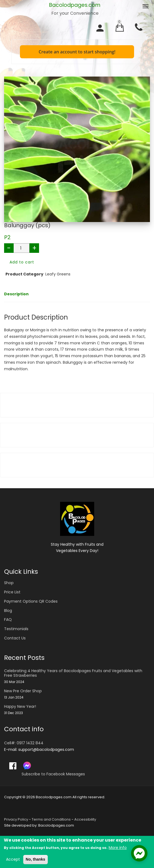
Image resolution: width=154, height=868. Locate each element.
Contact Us (15, 638)
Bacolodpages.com (75, 5)
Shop (9, 583)
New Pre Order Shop (23, 691)
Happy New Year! (20, 707)
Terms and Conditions (51, 819)
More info (118, 848)
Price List (12, 592)
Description (16, 294)
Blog (8, 611)
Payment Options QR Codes (31, 601)
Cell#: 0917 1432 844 (24, 743)
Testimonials (16, 629)
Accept (13, 860)
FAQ (8, 620)
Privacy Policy (16, 819)
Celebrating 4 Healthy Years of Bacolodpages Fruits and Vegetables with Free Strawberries (73, 673)
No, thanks (35, 860)
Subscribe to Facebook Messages (53, 774)
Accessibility (85, 819)
